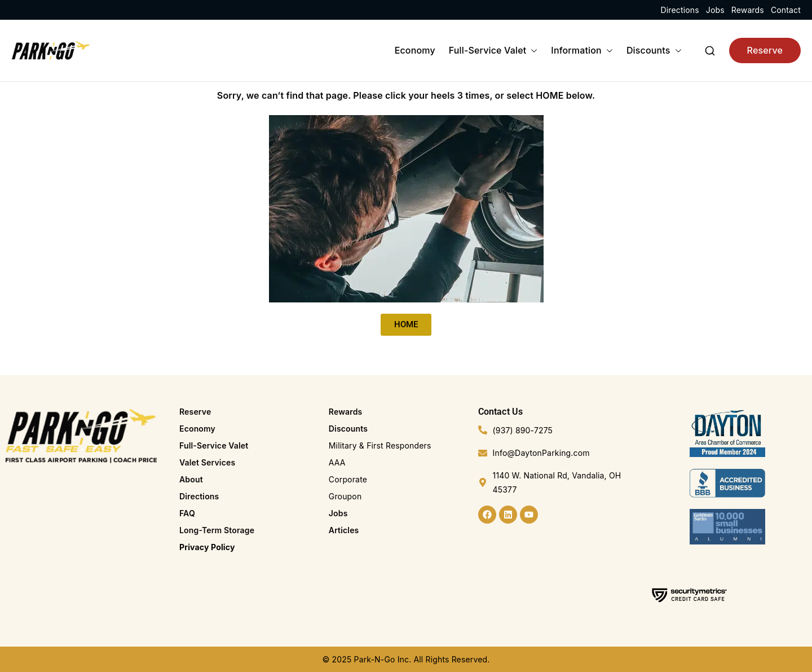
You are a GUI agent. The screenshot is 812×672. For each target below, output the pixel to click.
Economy (415, 50)
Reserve (765, 50)
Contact (786, 10)
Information (582, 50)
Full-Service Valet (493, 50)
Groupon (345, 496)
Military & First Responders (380, 445)
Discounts (654, 50)
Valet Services (207, 462)
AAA (337, 462)
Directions (679, 10)
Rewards (748, 10)
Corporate (348, 479)
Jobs (715, 10)
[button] (532, 50)
